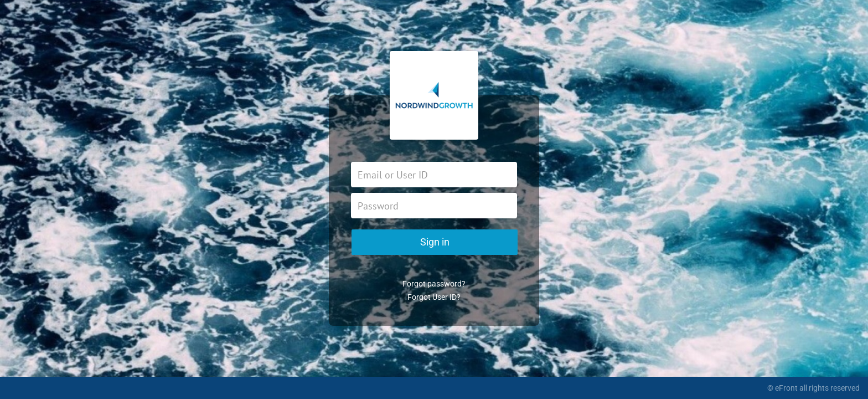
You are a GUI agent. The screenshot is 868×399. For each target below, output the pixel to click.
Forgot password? (434, 284)
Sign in (435, 242)
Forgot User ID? (434, 297)
